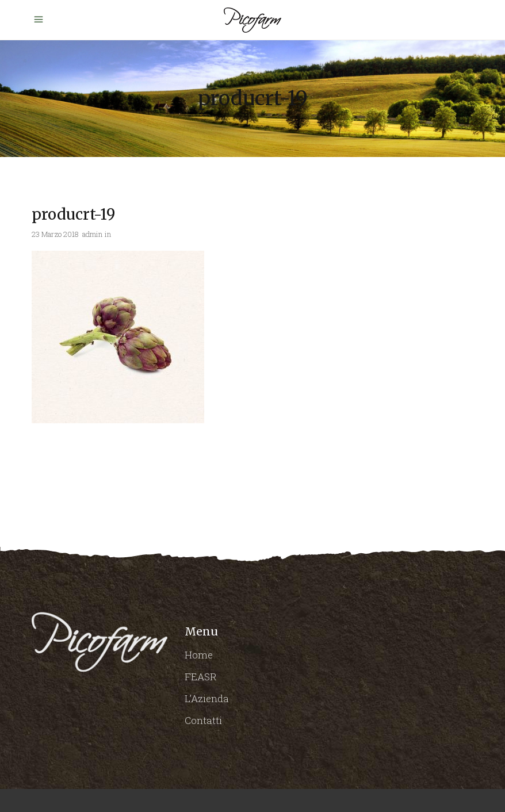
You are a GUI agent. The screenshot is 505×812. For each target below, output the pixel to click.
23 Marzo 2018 (55, 234)
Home (199, 655)
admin (92, 234)
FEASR (201, 677)
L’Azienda (207, 698)
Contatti (203, 720)
